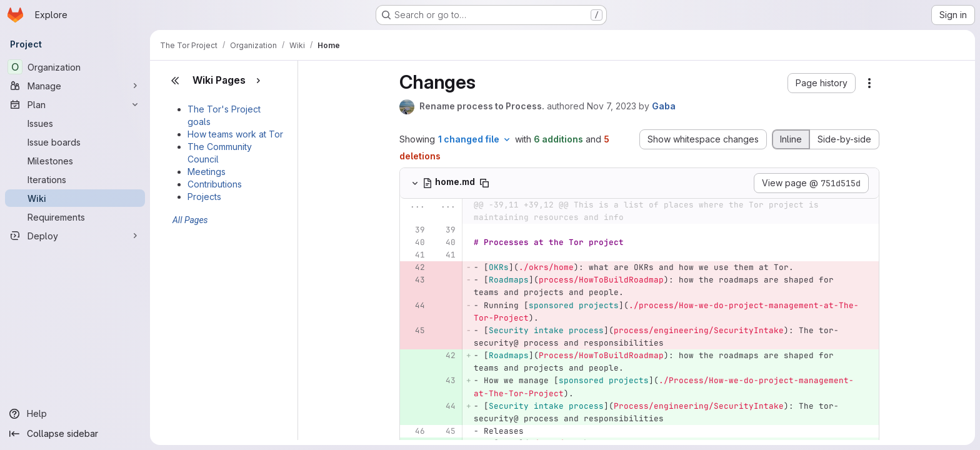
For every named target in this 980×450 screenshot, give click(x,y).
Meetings (207, 172)
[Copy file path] (484, 183)
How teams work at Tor (235, 134)
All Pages (190, 220)
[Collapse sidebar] (75, 434)
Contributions (215, 184)
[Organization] (75, 67)
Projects (204, 197)
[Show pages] (258, 81)
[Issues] (75, 123)
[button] (822, 83)
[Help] (75, 414)
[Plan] (75, 104)
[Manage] (75, 86)
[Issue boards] (75, 142)
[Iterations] (75, 179)
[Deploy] (75, 236)
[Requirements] (75, 217)
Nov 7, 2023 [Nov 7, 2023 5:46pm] (612, 106)
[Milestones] (75, 161)
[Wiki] (75, 198)
